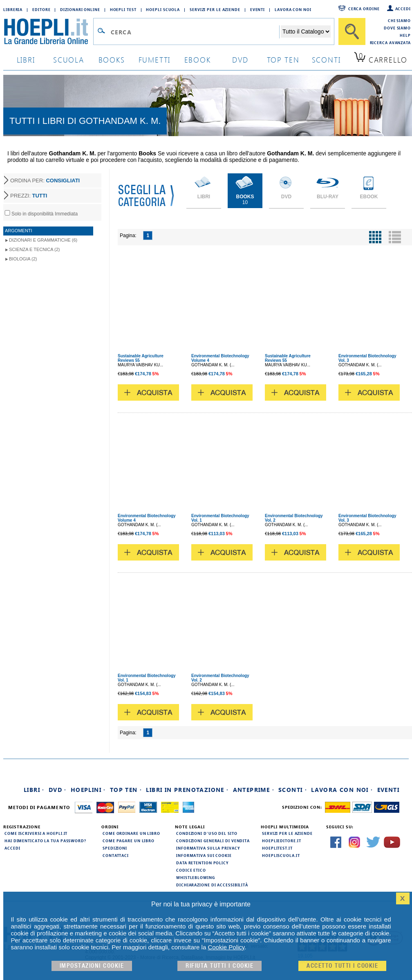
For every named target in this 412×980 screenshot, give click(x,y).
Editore (41, 9)
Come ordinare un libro (131, 833)
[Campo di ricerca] (195, 32)
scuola (69, 59)
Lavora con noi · (342, 790)
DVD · (58, 790)
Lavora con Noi (293, 9)
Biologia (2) (23, 259)
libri (26, 59)
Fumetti (155, 59)
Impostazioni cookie (92, 966)
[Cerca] (352, 31)
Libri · (34, 790)
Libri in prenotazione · (187, 790)
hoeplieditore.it (281, 841)
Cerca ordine (364, 9)
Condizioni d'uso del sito (207, 833)
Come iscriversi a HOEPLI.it (36, 833)
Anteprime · (254, 790)
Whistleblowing (196, 877)
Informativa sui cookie (204, 855)
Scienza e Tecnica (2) (35, 249)
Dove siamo (397, 28)
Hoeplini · (88, 790)
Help (405, 35)
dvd (240, 59)
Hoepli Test (123, 9)
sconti (326, 59)
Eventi (257, 9)
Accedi (403, 9)
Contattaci (116, 855)
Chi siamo (399, 20)
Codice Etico (191, 870)
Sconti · (293, 790)
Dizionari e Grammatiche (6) (43, 240)
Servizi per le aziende (215, 9)
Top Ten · (126, 790)
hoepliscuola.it (281, 855)
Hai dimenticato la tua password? (45, 841)
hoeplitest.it (277, 848)
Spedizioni (115, 848)
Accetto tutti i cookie (342, 966)
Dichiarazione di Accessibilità (212, 885)
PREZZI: (29, 196)
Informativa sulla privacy (208, 848)
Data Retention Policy (202, 863)
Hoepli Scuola (163, 9)
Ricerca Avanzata (390, 43)
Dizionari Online (80, 9)
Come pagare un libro (129, 841)
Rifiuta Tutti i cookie (219, 966)
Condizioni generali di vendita (213, 841)
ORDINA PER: (45, 181)
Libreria (13, 9)
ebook (198, 59)
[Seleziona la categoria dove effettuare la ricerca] (306, 31)
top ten (283, 59)
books (112, 59)
